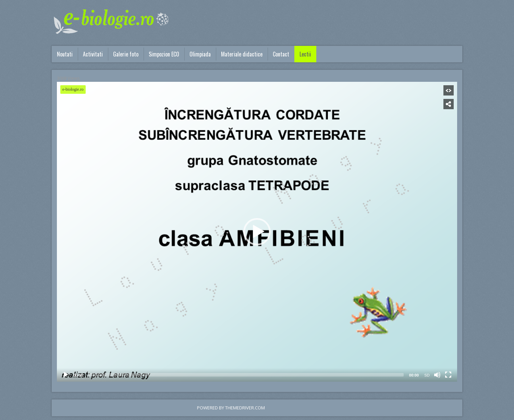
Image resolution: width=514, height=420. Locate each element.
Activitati (93, 54)
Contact (281, 54)
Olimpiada (200, 54)
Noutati (65, 54)
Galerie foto (126, 54)
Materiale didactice (242, 54)
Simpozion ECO (164, 54)
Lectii (305, 54)
